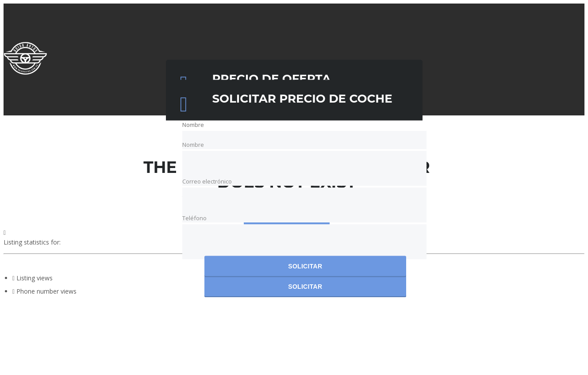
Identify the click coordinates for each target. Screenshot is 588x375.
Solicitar (305, 267)
